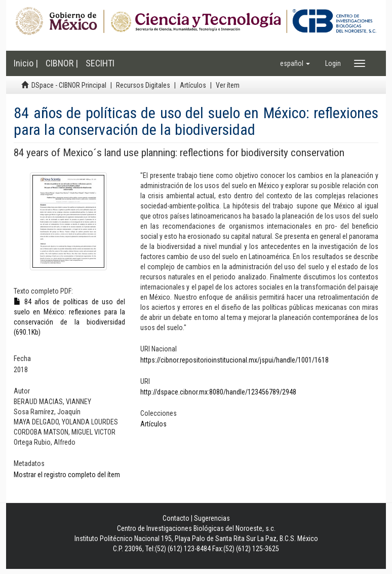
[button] (295, 63)
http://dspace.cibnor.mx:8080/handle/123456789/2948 (218, 392)
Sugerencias (212, 518)
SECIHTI (100, 63)
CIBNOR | (62, 63)
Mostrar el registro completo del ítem (67, 475)
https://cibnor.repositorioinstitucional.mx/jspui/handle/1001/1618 (234, 360)
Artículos (193, 85)
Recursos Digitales (143, 85)
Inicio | (26, 63)
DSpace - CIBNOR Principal (69, 85)
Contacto (176, 518)
